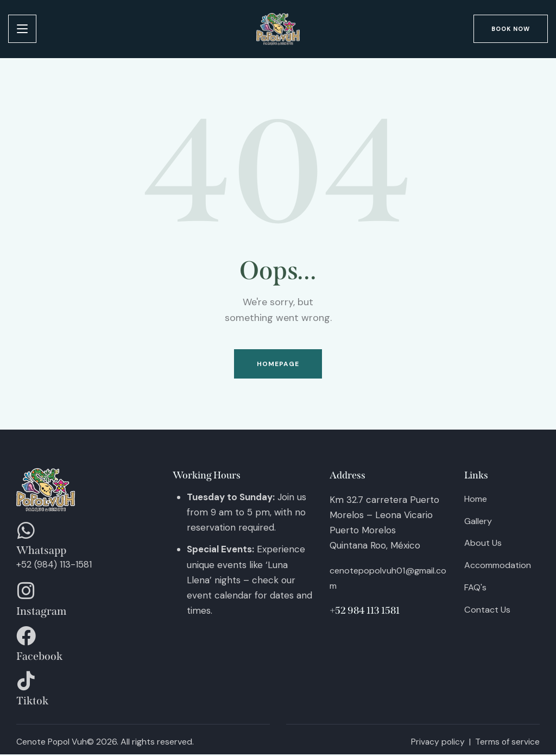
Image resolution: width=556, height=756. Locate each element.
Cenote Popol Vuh (53, 744)
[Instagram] (26, 593)
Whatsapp (41, 553)
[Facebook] (26, 638)
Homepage (278, 365)
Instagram (41, 613)
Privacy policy (437, 744)
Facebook (39, 658)
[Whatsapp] (26, 533)
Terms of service (507, 744)
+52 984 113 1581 (365, 612)
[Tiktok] (26, 683)
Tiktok (32, 703)
